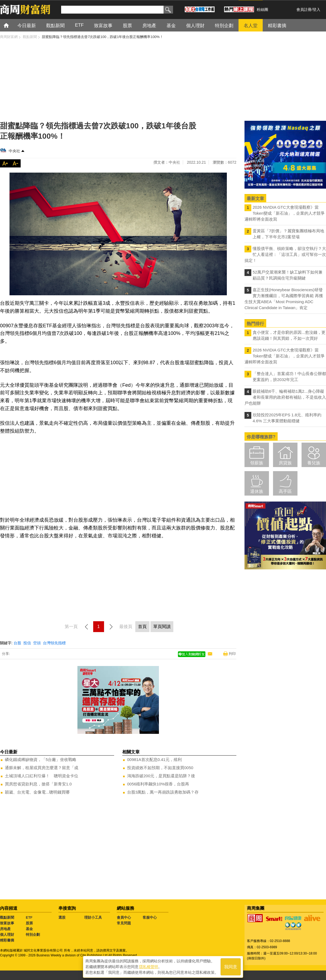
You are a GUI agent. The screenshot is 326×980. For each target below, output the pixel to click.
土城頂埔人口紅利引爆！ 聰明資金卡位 (42, 776)
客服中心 (150, 917)
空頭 (37, 643)
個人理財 (7, 935)
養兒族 (314, 463)
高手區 (285, 491)
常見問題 (124, 923)
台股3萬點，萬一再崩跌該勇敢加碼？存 (163, 792)
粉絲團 (262, 9)
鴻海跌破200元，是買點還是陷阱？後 (161, 776)
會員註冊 (304, 9)
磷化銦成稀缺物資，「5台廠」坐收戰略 (41, 759)
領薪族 (257, 463)
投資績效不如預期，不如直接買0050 (160, 768)
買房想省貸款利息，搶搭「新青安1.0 (38, 784)
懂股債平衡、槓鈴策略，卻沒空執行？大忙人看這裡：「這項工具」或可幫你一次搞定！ (285, 254)
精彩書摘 (7, 940)
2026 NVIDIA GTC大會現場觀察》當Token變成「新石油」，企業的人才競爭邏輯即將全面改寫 (285, 213)
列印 (232, 654)
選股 (62, 917)
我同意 (231, 967)
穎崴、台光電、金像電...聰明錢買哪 (37, 792)
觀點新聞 (7, 917)
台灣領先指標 (54, 643)
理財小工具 (93, 917)
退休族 (257, 491)
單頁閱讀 (162, 627)
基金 (29, 929)
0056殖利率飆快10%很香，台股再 (158, 784)
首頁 (11, 25)
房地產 (5, 929)
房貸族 (285, 463)
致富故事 (7, 923)
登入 (316, 9)
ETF (29, 917)
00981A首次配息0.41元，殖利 (154, 759)
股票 (29, 923)
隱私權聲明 (149, 967)
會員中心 (124, 917)
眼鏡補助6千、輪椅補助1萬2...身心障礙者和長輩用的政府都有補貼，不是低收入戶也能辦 (285, 397)
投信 (27, 643)
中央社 (14, 151)
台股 (17, 643)
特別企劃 (33, 935)
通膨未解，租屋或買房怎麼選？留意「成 (42, 768)
